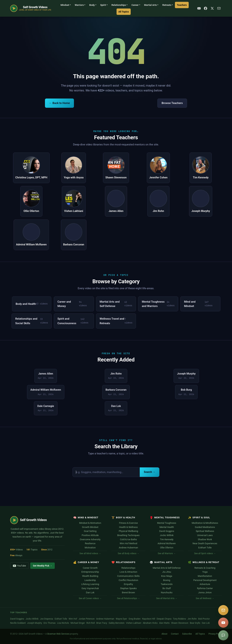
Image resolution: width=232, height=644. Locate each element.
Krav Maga (167, 576)
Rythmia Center (205, 588)
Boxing (167, 580)
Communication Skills (129, 576)
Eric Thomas (50, 623)
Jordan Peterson (87, 619)
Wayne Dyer (121, 619)
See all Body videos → (129, 553)
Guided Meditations (205, 527)
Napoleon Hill (149, 619)
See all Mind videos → (90, 553)
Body (93, 5)
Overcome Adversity (90, 539)
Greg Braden (135, 619)
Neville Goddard (18, 623)
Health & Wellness (128, 527)
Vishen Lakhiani (134, 623)
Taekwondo (167, 584)
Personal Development (205, 580)
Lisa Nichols (63, 623)
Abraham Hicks (150, 623)
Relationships (119, 5)
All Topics (124, 12)
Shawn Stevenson (180, 623)
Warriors (80, 5)
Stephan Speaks (129, 588)
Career (136, 5)
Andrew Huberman (128, 548)
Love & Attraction (128, 572)
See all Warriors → (167, 553)
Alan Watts (164, 623)
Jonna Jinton (205, 592)
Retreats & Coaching (205, 568)
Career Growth (90, 568)
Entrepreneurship (90, 572)
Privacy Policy (215, 634)
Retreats (168, 5)
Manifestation (205, 576)
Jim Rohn (192, 619)
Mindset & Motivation (90, 523)
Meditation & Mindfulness (205, 523)
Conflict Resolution (129, 580)
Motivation (90, 548)
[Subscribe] (219, 8)
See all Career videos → (90, 598)
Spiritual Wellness (205, 531)
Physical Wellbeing (128, 531)
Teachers (182, 5)
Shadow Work (205, 539)
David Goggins (167, 531)
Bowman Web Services (58, 634)
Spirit (104, 5)
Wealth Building (90, 576)
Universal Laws (205, 535)
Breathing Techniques (128, 535)
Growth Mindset (90, 527)
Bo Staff (167, 588)
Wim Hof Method (128, 543)
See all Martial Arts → (167, 598)
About (164, 634)
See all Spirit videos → (205, 553)
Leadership (90, 580)
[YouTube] (199, 8)
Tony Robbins (179, 619)
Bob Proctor (204, 619)
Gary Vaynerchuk (90, 588)
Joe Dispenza (47, 619)
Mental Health (167, 527)
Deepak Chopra (164, 619)
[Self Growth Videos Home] (31, 8)
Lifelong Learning (90, 584)
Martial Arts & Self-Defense (167, 568)
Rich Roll (91, 623)
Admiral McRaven (167, 543)
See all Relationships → (128, 598)
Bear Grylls (195, 623)
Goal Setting (90, 531)
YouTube (19, 566)
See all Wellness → (205, 598)
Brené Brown (128, 592)
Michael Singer (78, 623)
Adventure (205, 584)
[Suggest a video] (223, 635)
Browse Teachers (172, 103)
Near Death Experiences (205, 543)
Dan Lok (90, 592)
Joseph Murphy (35, 623)
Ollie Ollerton (167, 548)
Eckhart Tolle (205, 548)
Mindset (66, 5)
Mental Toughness (167, 523)
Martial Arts (151, 5)
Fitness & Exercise (128, 523)
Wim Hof (73, 619)
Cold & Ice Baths (128, 539)
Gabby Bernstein (116, 623)
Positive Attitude (90, 535)
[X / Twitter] (212, 8)
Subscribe (187, 634)
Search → (150, 472)
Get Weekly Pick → (43, 566)
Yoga (205, 572)
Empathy (129, 584)
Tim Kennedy (167, 539)
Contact (175, 634)
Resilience (90, 543)
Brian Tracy (102, 623)
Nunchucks (167, 592)
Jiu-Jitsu (167, 572)
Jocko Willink (167, 535)
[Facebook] (206, 8)
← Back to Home (59, 103)
